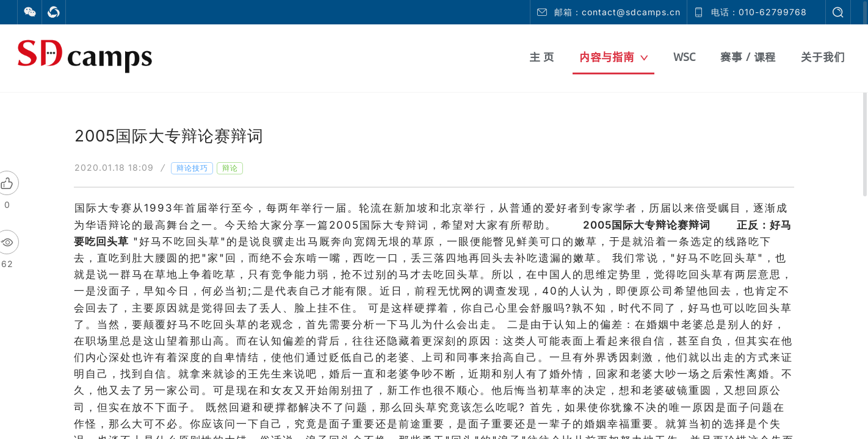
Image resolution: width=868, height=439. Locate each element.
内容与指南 (614, 57)
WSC (684, 57)
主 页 (542, 57)
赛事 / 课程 (748, 57)
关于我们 (823, 57)
